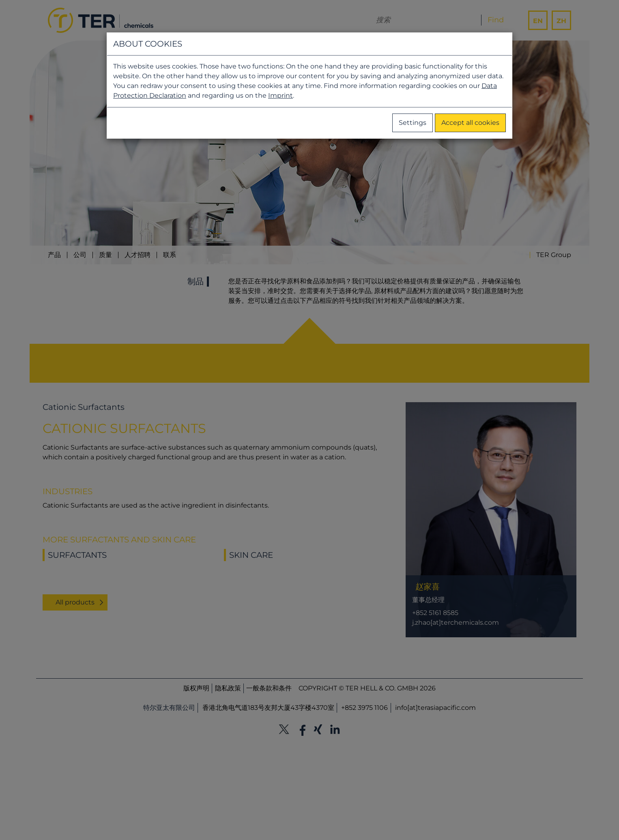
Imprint (280, 95)
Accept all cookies (470, 123)
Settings (413, 123)
